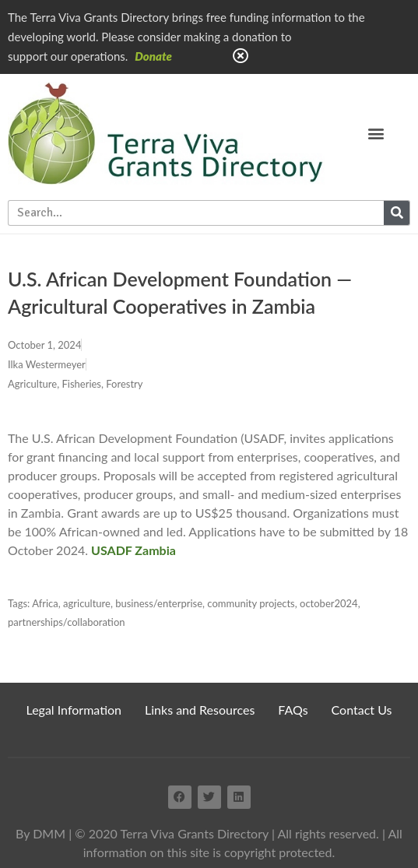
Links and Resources (200, 710)
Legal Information (74, 710)
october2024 (329, 603)
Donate (153, 56)
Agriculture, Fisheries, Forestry (75, 384)
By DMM (40, 833)
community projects (251, 603)
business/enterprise (159, 603)
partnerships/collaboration (67, 622)
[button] (376, 133)
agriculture (87, 603)
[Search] (397, 213)
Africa (45, 603)
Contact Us (362, 710)
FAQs (293, 710)
